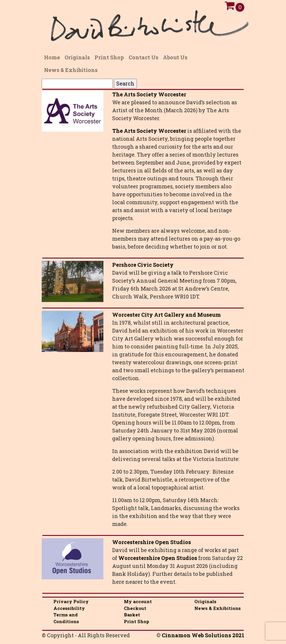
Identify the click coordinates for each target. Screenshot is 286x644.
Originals (205, 601)
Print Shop (137, 621)
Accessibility (69, 608)
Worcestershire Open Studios (152, 542)
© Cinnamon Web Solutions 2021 (200, 635)
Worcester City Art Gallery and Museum (166, 315)
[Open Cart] (229, 7)
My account (138, 601)
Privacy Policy (71, 601)
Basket (132, 615)
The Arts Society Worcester (149, 94)
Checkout (135, 608)
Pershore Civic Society (143, 265)
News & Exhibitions (218, 608)
